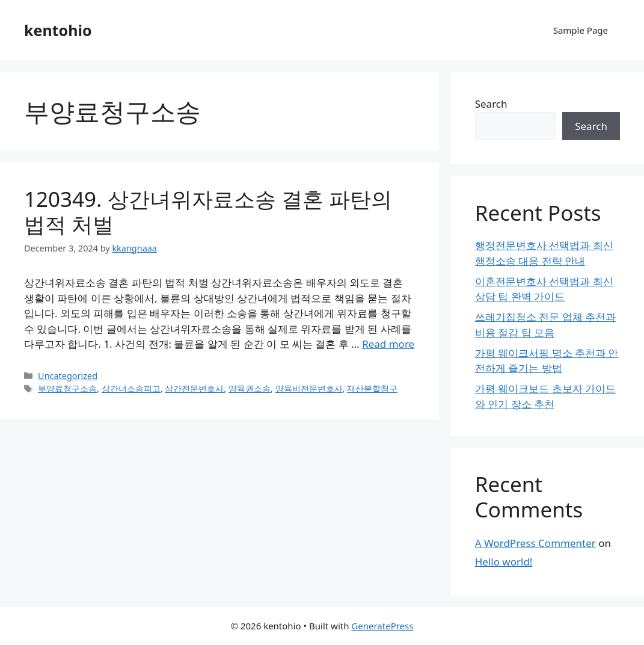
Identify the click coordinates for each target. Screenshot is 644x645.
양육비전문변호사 (309, 388)
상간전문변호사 (194, 388)
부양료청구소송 (67, 388)
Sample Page (581, 30)
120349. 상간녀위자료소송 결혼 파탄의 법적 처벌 (208, 211)
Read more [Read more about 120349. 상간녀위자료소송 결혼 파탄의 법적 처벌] (388, 344)
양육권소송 (250, 388)
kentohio (58, 30)
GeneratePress (382, 626)
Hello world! (504, 562)
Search (491, 104)
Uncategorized (68, 376)
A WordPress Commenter (535, 543)
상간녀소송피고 (131, 388)
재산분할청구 (372, 388)
